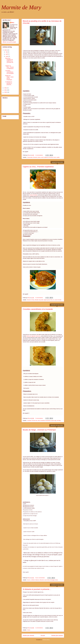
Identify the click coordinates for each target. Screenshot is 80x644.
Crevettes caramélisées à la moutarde (38, 309)
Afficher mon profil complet (9, 42)
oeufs (42, 157)
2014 (6, 50)
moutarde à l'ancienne (45, 420)
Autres (29, 630)
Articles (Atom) (46, 640)
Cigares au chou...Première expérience (38, 167)
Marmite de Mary (21, 7)
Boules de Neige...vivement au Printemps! (39, 430)
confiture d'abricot (35, 580)
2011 (6, 90)
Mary (13, 23)
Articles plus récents (28, 636)
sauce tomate (58, 300)
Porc (52, 300)
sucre (55, 157)
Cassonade (30, 157)
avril (7, 54)
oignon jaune (47, 300)
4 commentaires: (39, 298)
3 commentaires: (39, 418)
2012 (6, 88)
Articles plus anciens (57, 636)
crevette (29, 420)
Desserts (35, 157)
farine (39, 157)
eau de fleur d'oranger (50, 580)
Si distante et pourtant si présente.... (37, 589)
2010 (6, 92)
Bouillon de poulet (39, 300)
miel (39, 420)
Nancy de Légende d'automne (33, 336)
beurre (29, 580)
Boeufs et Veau (31, 300)
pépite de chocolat (48, 157)
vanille (58, 157)
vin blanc (59, 420)
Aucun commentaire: (40, 578)
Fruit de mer (34, 420)
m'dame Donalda (33, 195)
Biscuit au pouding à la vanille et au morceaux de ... (9, 61)
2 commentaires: (39, 155)
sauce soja (54, 420)
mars (7, 56)
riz (54, 300)
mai (7, 52)
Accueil (43, 636)
